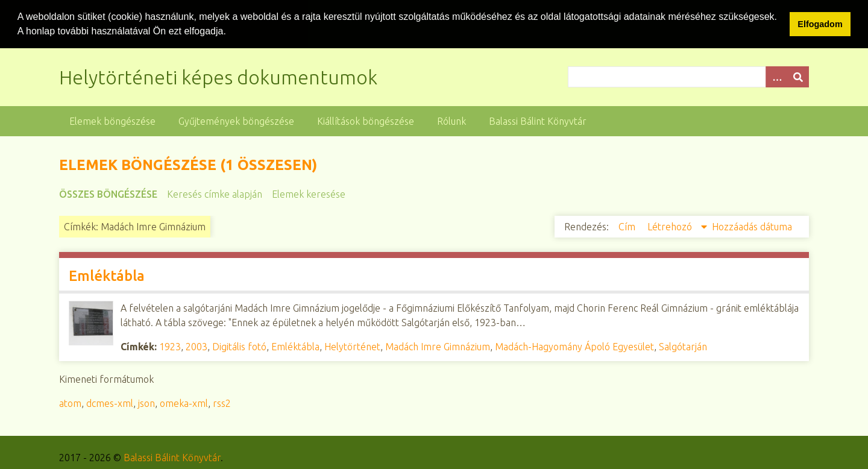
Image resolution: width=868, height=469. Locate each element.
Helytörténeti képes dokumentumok (218, 77)
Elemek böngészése (112, 121)
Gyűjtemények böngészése (236, 121)
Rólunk (451, 121)
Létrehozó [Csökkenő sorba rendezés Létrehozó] (671, 226)
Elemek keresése (309, 194)
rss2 (222, 403)
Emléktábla (107, 275)
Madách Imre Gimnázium (438, 346)
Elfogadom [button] (820, 24)
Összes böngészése (108, 194)
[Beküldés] (798, 76)
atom (70, 403)
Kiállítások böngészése (366, 121)
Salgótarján (683, 346)
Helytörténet (352, 346)
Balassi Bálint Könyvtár (538, 121)
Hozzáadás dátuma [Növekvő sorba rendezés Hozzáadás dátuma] (752, 226)
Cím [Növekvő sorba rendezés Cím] (628, 226)
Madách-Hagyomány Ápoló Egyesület (574, 346)
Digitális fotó (239, 346)
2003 (197, 346)
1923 (170, 346)
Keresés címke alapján (215, 194)
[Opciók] (776, 76)
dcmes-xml (110, 403)
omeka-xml (184, 403)
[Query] (689, 76)
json (146, 403)
